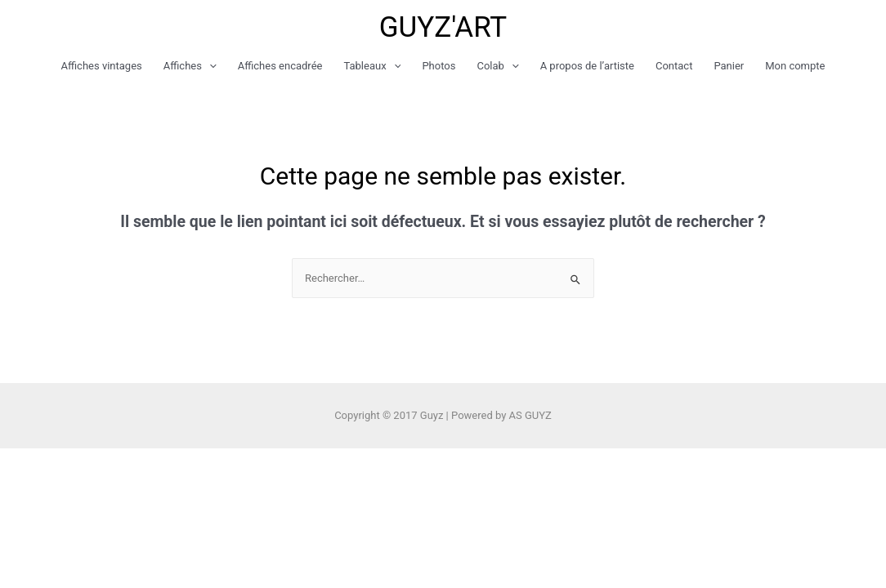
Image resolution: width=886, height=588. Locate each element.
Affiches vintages (102, 66)
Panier (729, 66)
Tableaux (372, 66)
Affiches (190, 66)
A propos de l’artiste (587, 66)
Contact (674, 66)
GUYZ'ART (443, 27)
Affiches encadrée (280, 66)
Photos (439, 66)
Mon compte (795, 66)
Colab (497, 66)
